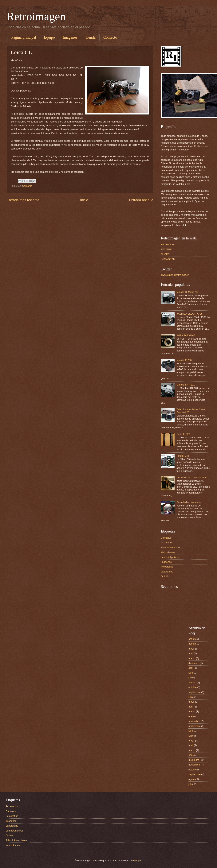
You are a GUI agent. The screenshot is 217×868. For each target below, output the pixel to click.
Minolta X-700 (184, 360)
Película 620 (183, 434)
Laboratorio (167, 572)
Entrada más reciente (23, 200)
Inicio (84, 200)
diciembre (194, 663)
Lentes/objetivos (170, 557)
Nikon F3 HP (183, 456)
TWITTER (166, 249)
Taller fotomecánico (171, 547)
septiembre (195, 692)
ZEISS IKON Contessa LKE (191, 477)
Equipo (49, 37)
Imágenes (70, 37)
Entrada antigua (141, 200)
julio (191, 673)
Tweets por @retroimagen (175, 275)
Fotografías (167, 567)
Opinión (165, 576)
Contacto (110, 37)
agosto (192, 644)
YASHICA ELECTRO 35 (189, 314)
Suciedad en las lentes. (189, 502)
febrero (192, 682)
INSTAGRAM (168, 259)
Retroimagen (36, 16)
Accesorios (167, 542)
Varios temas (168, 552)
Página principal (24, 37)
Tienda (90, 37)
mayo (191, 649)
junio (191, 678)
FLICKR (165, 254)
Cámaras (27, 186)
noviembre (194, 721)
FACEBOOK (168, 244)
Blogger (137, 860)
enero (192, 716)
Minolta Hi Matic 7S (187, 292)
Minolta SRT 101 (185, 385)
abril (191, 653)
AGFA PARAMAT (186, 335)
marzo (192, 658)
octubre (193, 639)
